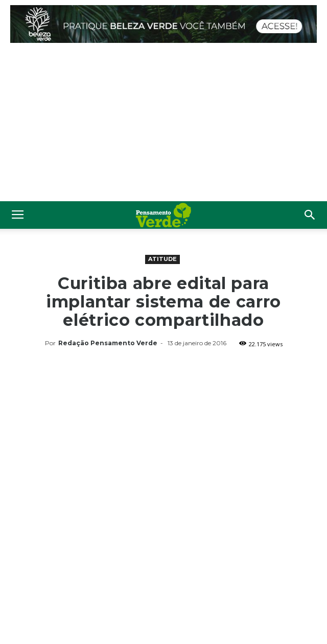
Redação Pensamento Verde (108, 343)
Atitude (162, 259)
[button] (310, 215)
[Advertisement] (163, 125)
